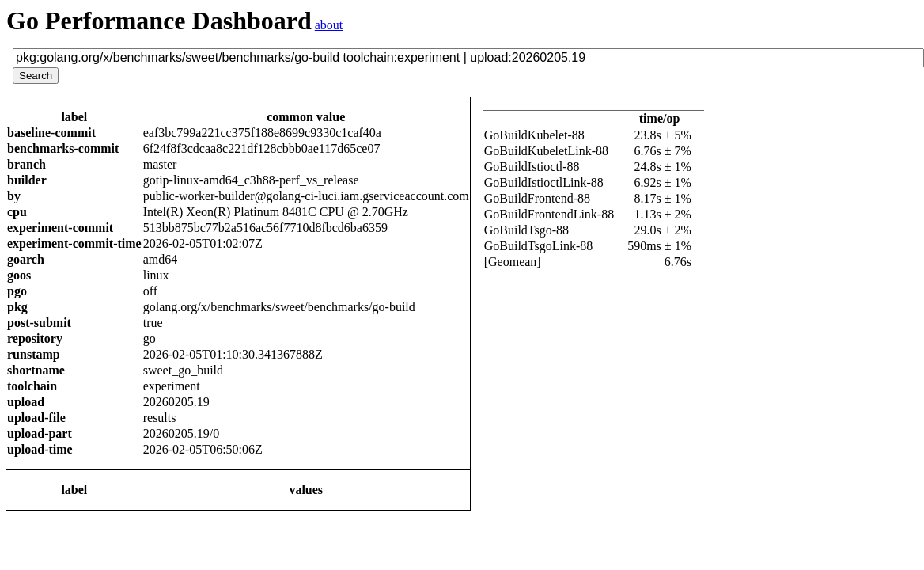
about (329, 25)
